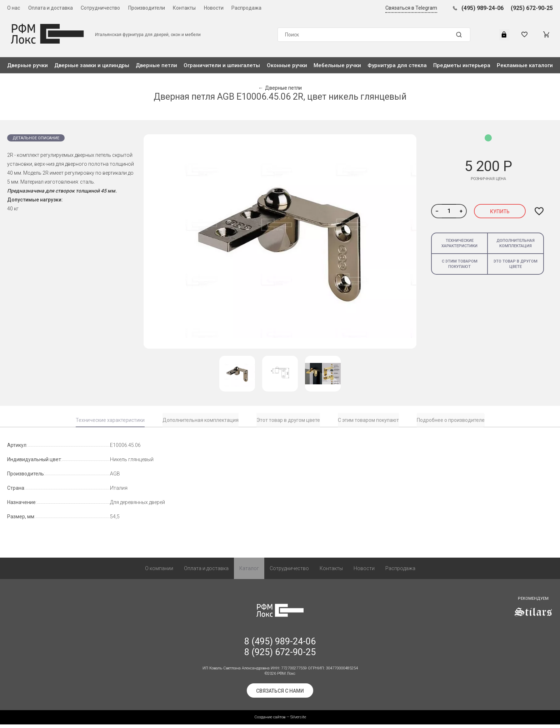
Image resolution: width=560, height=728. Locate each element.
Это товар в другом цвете (516, 264)
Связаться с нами (280, 694)
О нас (14, 8)
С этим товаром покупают (460, 264)
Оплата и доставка (51, 8)
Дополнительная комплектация (516, 243)
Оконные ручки (287, 65)
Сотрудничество (100, 8)
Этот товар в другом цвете (288, 420)
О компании (159, 572)
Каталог (249, 572)
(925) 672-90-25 (532, 8)
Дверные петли (156, 65)
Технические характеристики (459, 243)
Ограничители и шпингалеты (222, 65)
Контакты (184, 8)
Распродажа (246, 8)
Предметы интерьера (462, 65)
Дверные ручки (27, 65)
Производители (147, 8)
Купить (500, 211)
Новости (214, 8)
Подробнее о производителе (451, 420)
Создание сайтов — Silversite (280, 721)
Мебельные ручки (337, 65)
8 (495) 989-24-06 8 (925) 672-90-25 (280, 650)
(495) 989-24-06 (482, 8)
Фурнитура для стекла (397, 65)
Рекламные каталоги (525, 65)
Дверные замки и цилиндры (92, 65)
